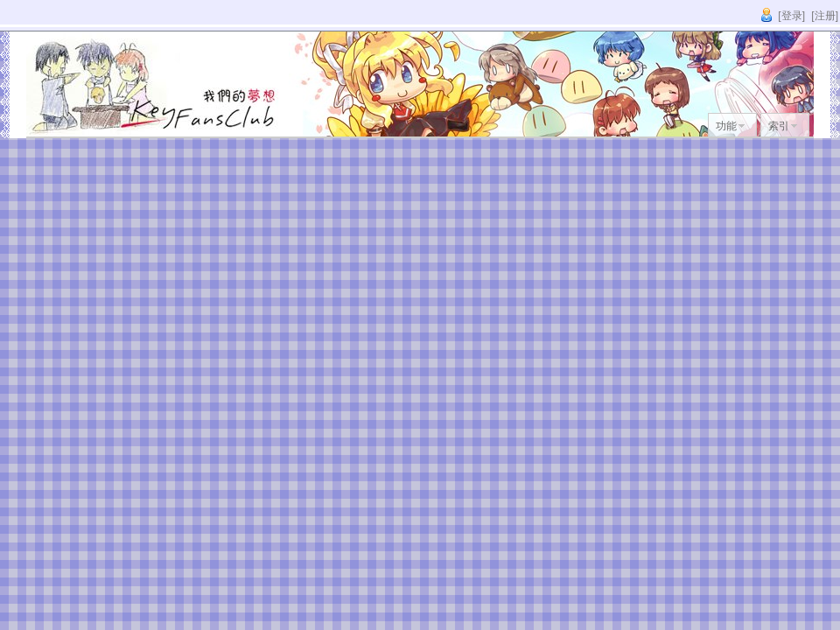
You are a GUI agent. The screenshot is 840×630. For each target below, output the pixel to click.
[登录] (791, 16)
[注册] (825, 16)
